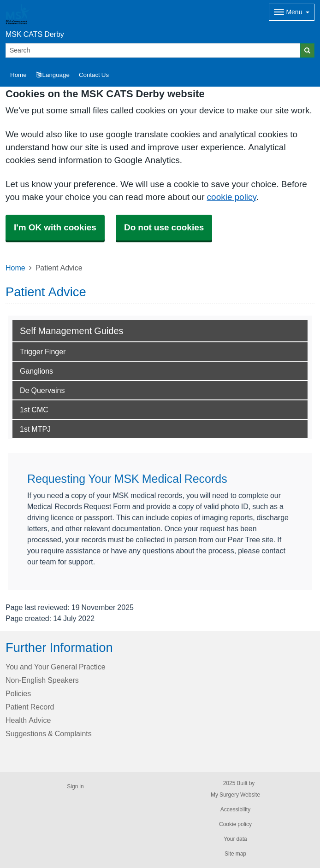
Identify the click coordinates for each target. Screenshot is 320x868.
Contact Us (94, 75)
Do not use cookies (164, 227)
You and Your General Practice (56, 667)
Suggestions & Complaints (49, 733)
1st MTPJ (35, 429)
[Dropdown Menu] (292, 12)
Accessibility (235, 809)
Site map (235, 854)
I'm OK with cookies (55, 227)
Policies (18, 693)
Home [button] (18, 75)
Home (15, 268)
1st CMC (34, 410)
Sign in (75, 786)
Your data (235, 839)
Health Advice (28, 720)
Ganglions (36, 371)
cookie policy (232, 197)
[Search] (153, 50)
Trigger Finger (43, 352)
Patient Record (30, 707)
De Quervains (42, 390)
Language (53, 75)
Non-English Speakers (42, 680)
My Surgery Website (235, 795)
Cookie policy (235, 824)
